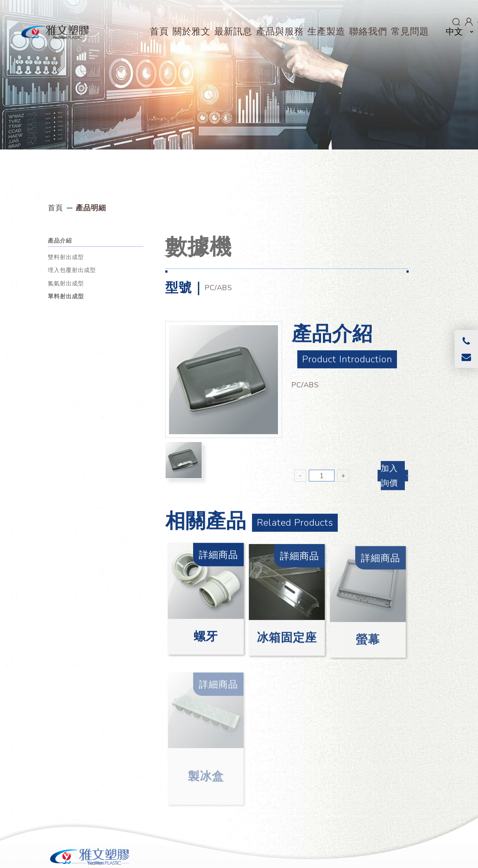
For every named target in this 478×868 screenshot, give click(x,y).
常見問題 (410, 32)
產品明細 (91, 208)
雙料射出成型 (66, 257)
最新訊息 (233, 32)
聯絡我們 (368, 32)
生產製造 (326, 32)
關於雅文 (192, 32)
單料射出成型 (66, 296)
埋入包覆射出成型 (72, 270)
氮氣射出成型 (66, 283)
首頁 (159, 32)
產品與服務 (280, 32)
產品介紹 (60, 241)
